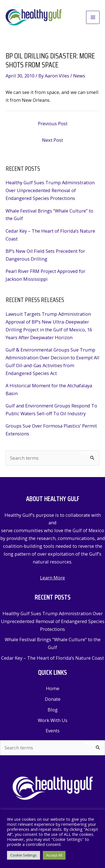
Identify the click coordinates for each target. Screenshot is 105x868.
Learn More (53, 578)
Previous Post (53, 123)
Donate (53, 699)
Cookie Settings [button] (24, 855)
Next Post (53, 140)
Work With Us (53, 720)
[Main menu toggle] (93, 17)
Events (53, 731)
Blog (53, 710)
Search (88, 453)
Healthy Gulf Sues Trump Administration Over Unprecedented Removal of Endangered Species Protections (50, 190)
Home (53, 688)
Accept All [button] (54, 855)
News (79, 76)
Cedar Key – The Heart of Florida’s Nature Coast (53, 658)
